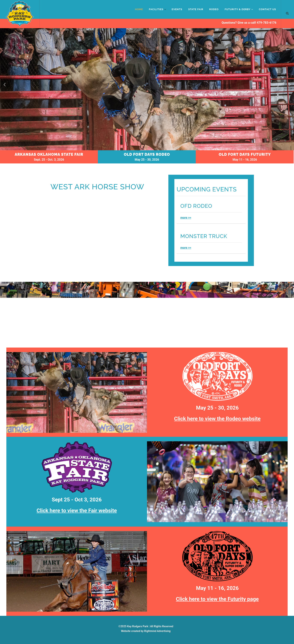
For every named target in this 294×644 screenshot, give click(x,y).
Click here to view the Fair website (77, 511)
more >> (186, 218)
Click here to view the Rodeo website (217, 419)
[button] (289, 85)
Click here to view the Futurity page (217, 599)
